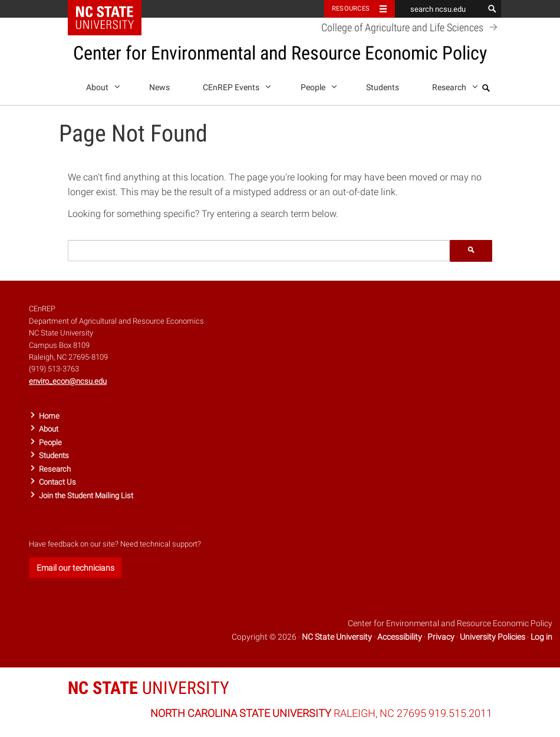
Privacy (441, 637)
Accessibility (400, 637)
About (101, 85)
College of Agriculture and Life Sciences (411, 27)
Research (453, 85)
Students (383, 88)
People (317, 85)
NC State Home (112, 9)
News (159, 88)
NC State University (337, 637)
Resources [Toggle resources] (351, 9)
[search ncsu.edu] (439, 9)
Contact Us (57, 482)
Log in (541, 637)
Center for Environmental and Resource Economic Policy (280, 53)
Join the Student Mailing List (86, 496)
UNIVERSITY (149, 688)
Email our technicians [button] (75, 568)
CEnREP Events (235, 85)
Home (49, 416)
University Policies (493, 637)
